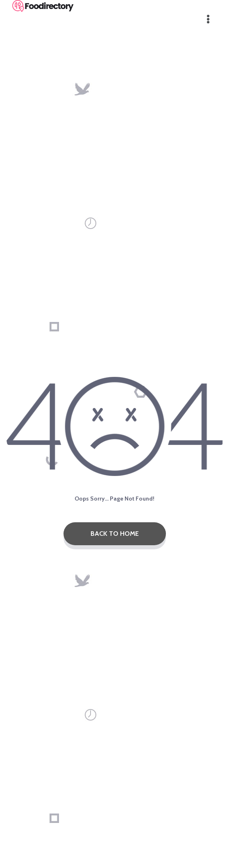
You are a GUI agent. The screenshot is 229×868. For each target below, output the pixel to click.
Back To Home (115, 534)
